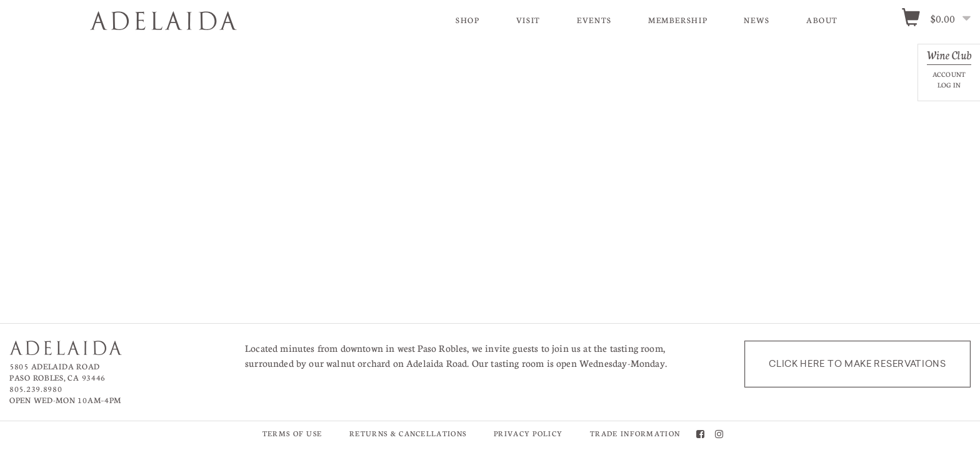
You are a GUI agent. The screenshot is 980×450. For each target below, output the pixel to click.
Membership (678, 20)
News (757, 20)
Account (949, 74)
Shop (468, 20)
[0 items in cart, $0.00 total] (940, 19)
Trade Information (635, 433)
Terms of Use (292, 433)
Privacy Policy (528, 433)
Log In (949, 85)
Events (594, 20)
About (822, 20)
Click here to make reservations (857, 364)
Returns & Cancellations (408, 433)
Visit (528, 20)
